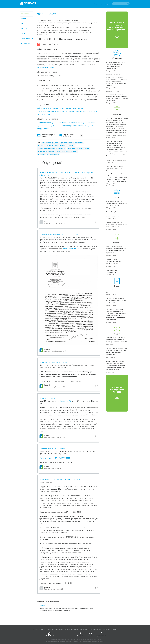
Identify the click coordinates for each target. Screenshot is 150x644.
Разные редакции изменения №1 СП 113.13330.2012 (59, 234)
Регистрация (105, 4)
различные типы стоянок (70, 151)
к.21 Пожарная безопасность (81, 28)
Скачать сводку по (47, 458)
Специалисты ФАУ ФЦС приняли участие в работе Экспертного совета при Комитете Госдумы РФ (116, 340)
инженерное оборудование (51, 143)
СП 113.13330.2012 (62, 458)
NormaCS (47, 349)
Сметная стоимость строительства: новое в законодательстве (113, 261)
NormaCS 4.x (106, 629)
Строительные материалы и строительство (53, 28)
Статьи (23, 34)
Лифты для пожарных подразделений (53, 362)
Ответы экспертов (27, 38)
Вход (95, 4)
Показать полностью (46, 67)
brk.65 (46, 221)
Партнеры (84, 629)
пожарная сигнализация (46, 146)
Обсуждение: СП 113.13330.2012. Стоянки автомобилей (60, 479)
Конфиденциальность (55, 629)
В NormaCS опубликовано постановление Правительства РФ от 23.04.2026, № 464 (117, 203)
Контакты (44, 629)
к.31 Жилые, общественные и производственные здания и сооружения (63, 30)
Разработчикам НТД (94, 629)
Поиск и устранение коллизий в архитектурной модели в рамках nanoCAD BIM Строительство (116, 301)
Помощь (114, 629)
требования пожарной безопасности (72, 143)
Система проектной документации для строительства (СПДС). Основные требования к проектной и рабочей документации (117, 96)
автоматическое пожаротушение (48, 154)
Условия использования (72, 629)
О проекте (37, 629)
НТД (22, 24)
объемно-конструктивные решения (49, 151)
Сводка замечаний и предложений (52, 448)
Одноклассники (101, 634)
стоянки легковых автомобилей (65, 146)
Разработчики (25, 43)
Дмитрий (47, 587)
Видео (117, 334)
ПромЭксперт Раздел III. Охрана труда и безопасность (58, 20)
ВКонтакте (80, 634)
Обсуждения (25, 14)
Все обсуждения (47, 14)
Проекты (23, 19)
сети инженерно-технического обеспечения (52, 148)
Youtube (91, 634)
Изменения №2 (65, 401)
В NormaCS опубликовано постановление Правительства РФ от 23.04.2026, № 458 (117, 225)
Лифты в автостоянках (48, 398)
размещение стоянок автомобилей (78, 148)
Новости (24, 29)
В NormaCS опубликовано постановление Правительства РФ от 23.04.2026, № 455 (117, 214)
